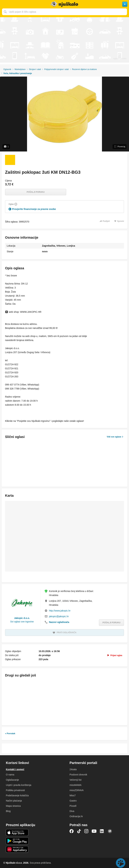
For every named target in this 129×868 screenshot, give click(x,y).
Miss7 (73, 795)
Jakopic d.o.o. (22, 618)
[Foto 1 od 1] (10, 160)
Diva (72, 811)
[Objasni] (16, 204)
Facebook (72, 831)
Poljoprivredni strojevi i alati (56, 69)
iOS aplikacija (17, 832)
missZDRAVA (77, 790)
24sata (73, 769)
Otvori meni (4, 4)
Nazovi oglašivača (59, 622)
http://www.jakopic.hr (60, 611)
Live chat (121, 863)
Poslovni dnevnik (78, 775)
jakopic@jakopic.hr (59, 616)
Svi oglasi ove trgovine (22, 622)
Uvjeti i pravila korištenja (19, 785)
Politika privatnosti (15, 790)
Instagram (86, 831)
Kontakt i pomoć (15, 769)
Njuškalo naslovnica (64, 4)
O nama (10, 775)
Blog (8, 811)
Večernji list (76, 780)
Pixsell (73, 806)
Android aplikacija (17, 841)
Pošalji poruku (36, 192)
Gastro (73, 801)
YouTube (94, 831)
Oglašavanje (12, 780)
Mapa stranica (13, 806)
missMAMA (76, 785)
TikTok (79, 831)
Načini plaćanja (14, 801)
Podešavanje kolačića (17, 795)
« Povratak (10, 734)
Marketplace (20, 69)
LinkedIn (102, 831)
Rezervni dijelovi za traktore (84, 69)
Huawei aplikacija (17, 849)
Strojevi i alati (35, 69)
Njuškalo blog (110, 831)
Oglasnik (7, 69)
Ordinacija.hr (76, 816)
